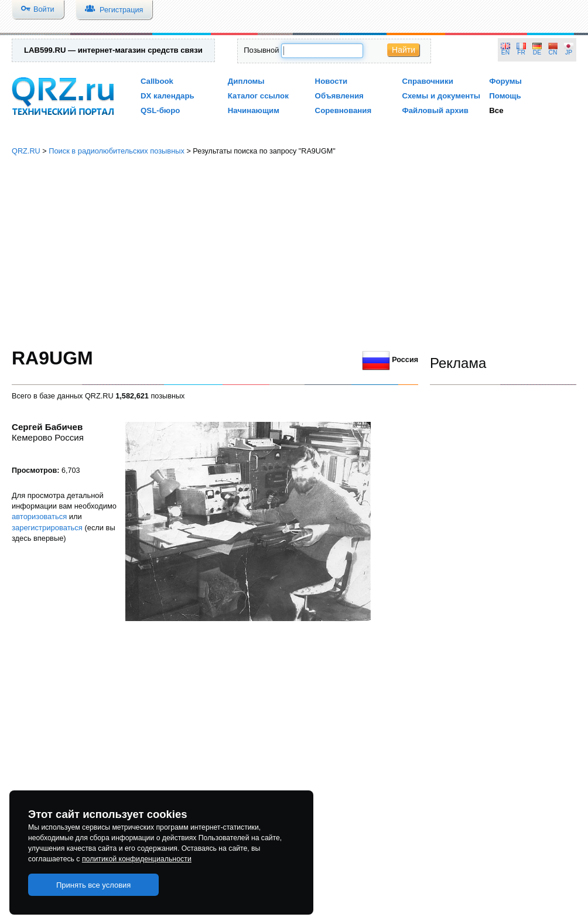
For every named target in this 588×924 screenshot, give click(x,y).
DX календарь (167, 96)
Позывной (261, 50)
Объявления (339, 96)
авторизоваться (39, 516)
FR (521, 52)
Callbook (157, 81)
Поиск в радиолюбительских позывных (117, 151)
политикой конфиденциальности (137, 859)
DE (537, 52)
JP (569, 52)
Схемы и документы (441, 96)
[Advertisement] (294, 252)
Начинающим (254, 110)
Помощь (505, 96)
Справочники (427, 81)
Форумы (505, 81)
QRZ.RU (26, 151)
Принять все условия (94, 885)
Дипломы (246, 81)
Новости (331, 81)
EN (505, 52)
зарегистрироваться (47, 528)
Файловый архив (435, 110)
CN (553, 52)
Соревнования (343, 110)
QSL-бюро (160, 110)
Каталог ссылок (258, 96)
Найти (404, 50)
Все (496, 110)
